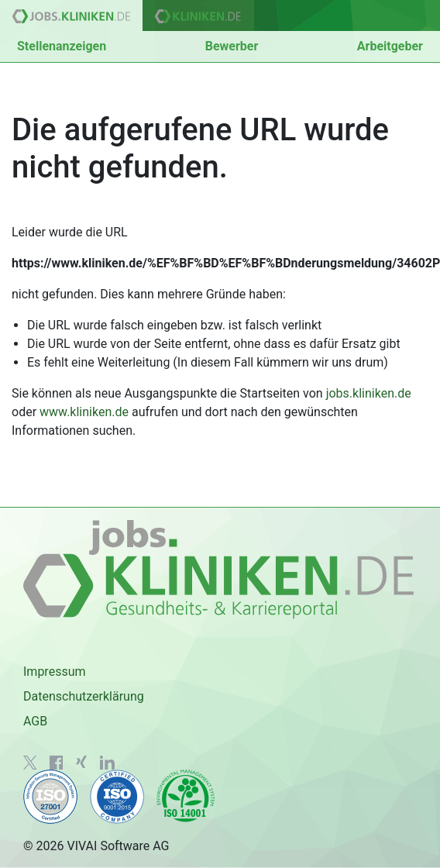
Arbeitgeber (390, 46)
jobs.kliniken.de (369, 393)
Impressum (55, 672)
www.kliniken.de (84, 412)
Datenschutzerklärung (84, 696)
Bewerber (232, 46)
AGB (35, 721)
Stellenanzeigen (62, 46)
